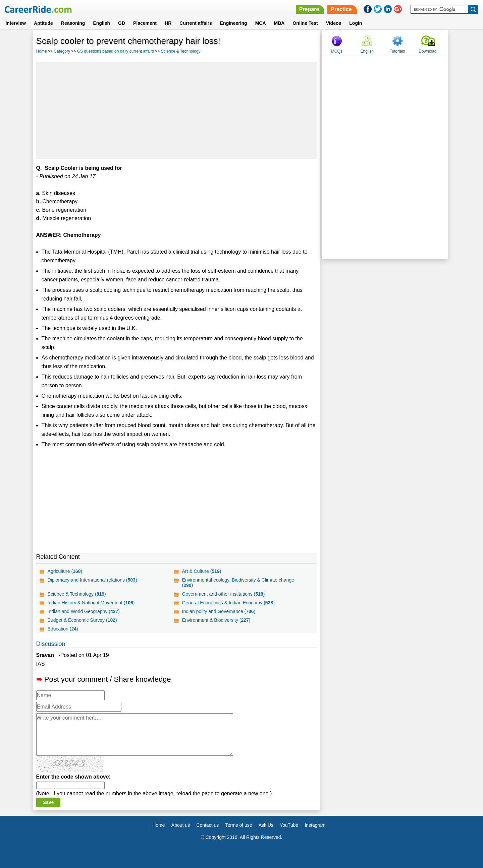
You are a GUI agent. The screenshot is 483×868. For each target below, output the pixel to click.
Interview (16, 23)
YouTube (289, 825)
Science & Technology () (77, 594)
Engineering (234, 23)
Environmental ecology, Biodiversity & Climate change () (238, 583)
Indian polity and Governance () (219, 611)
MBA (279, 23)
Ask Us (266, 825)
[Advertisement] (177, 111)
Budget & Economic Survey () (82, 620)
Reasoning (73, 23)
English (101, 23)
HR (168, 23)
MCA (261, 23)
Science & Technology (181, 51)
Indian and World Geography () (84, 611)
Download (427, 51)
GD (122, 23)
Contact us (207, 825)
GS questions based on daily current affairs (116, 51)
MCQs (337, 51)
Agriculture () (65, 571)
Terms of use (238, 825)
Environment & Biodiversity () (216, 620)
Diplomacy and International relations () (92, 580)
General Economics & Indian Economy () (228, 603)
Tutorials (397, 51)
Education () (63, 629)
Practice (341, 9)
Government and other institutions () (224, 594)
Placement (145, 23)
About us (181, 825)
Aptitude (43, 23)
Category (62, 51)
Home (42, 51)
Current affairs (196, 23)
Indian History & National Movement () (91, 603)
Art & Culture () (202, 571)
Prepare (309, 9)
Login (356, 23)
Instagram (315, 825)
